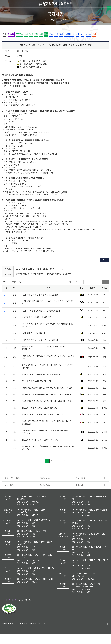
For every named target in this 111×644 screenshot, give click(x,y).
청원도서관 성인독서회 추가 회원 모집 (37, 324)
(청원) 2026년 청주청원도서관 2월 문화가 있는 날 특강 (43, 421)
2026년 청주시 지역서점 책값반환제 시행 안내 (40, 447)
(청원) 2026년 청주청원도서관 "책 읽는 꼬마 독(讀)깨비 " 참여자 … (48, 408)
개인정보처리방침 (9, 607)
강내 (100, 34)
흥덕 (80, 34)
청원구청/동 (45, 492)
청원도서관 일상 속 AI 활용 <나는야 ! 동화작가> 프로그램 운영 (46, 401)
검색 (106, 289)
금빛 (53, 34)
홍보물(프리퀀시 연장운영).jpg (30, 74)
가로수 (13, 41)
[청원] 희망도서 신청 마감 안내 (34, 340)
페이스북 (108, 631)
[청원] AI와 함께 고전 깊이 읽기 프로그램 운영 (40, 302)
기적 (21, 41)
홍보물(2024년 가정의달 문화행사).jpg (33, 68)
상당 (33, 34)
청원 (39, 34)
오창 (46, 34)
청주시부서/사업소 (12, 485)
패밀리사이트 (81, 492)
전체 (5, 34)
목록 (105, 267)
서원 (73, 34)
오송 (66, 34)
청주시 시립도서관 (55, 4)
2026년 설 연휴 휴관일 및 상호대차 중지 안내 (40, 415)
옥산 (5, 41)
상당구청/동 (45, 485)
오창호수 (24, 34)
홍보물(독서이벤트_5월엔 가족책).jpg (33, 71)
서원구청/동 (81, 485)
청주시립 (14, 34)
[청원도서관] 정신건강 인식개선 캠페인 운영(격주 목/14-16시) (40, 276)
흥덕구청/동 (10, 492)
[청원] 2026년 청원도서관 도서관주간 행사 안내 (41, 318)
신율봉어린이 (90, 34)
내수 (60, 34)
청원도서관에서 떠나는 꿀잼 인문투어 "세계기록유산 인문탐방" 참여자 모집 (44, 281)
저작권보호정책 (25, 607)
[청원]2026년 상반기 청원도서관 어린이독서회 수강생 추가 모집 (47, 395)
